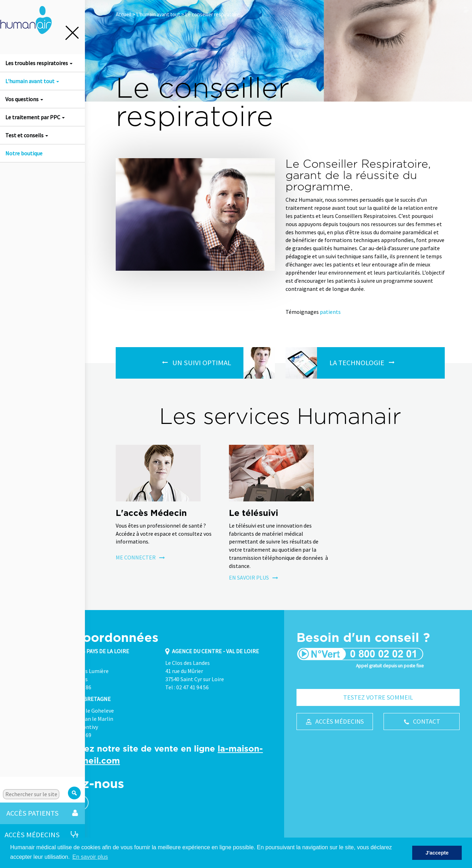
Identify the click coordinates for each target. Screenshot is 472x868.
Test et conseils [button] (27, 135)
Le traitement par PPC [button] (35, 117)
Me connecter (140, 557)
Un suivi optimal (202, 363)
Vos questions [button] (24, 99)
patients (330, 312)
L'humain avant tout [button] (32, 81)
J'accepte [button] (437, 853)
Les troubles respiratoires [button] (39, 63)
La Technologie (357, 363)
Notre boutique (24, 153)
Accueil (123, 14)
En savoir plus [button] (90, 857)
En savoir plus (254, 577)
